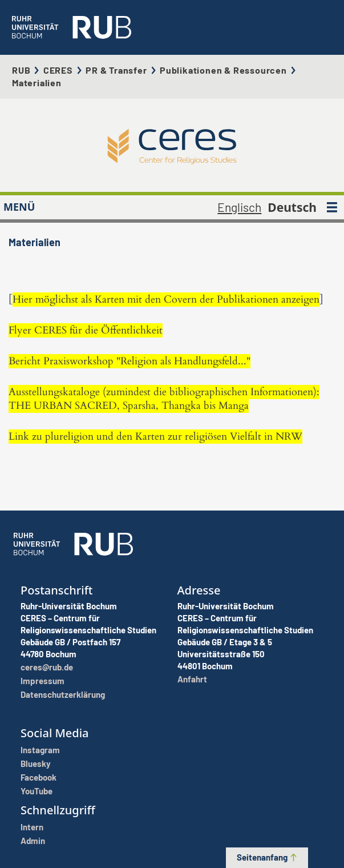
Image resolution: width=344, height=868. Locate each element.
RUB (21, 70)
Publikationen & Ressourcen (223, 70)
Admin (33, 841)
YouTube (37, 791)
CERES (58, 70)
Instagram (40, 750)
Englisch (239, 207)
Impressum (43, 681)
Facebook (39, 777)
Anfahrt (192, 679)
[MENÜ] (332, 207)
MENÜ (19, 207)
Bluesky (36, 763)
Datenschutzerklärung (63, 694)
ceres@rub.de (47, 667)
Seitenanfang (267, 857)
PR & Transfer (116, 70)
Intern (32, 827)
